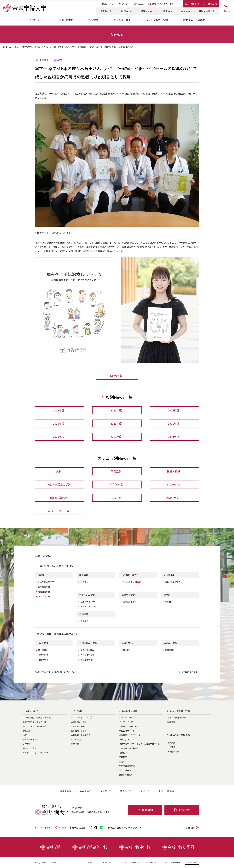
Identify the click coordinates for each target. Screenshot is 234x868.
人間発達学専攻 (87, 655)
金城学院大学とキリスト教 (34, 722)
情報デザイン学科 (88, 607)
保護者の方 (146, 11)
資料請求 (210, 4)
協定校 (122, 762)
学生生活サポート (127, 731)
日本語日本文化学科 (47, 583)
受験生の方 (106, 11)
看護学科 (84, 622)
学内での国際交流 (127, 766)
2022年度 (116, 424)
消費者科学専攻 (87, 651)
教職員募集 (176, 863)
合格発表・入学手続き (81, 736)
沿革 (25, 736)
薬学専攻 (127, 651)
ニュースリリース (59, 511)
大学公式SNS (79, 828)
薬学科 (168, 602)
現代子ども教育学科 (174, 583)
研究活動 (116, 472)
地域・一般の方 (207, 11)
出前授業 (75, 744)
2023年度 (59, 424)
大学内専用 (192, 863)
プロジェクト (174, 498)
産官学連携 (116, 485)
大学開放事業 (173, 752)
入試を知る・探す (79, 722)
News (17, 47)
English (139, 4)
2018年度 (174, 437)
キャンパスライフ (127, 718)
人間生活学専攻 (87, 660)
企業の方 (185, 11)
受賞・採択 (174, 472)
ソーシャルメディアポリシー (155, 863)
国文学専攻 (43, 651)
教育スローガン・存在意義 (34, 727)
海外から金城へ (126, 775)
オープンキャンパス (80, 718)
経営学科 (84, 583)
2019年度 (116, 437)
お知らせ (116, 498)
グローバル (174, 485)
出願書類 (192, 4)
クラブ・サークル (127, 722)
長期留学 (123, 753)
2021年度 (174, 424)
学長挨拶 (27, 731)
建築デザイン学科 (88, 602)
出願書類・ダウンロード (82, 731)
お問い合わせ (106, 4)
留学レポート (125, 771)
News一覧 (116, 376)
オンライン (133, 828)
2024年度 (174, 411)
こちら (76, 672)
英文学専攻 (43, 655)
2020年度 (59, 437)
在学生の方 (126, 11)
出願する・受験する (80, 727)
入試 (59, 472)
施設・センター (30, 749)
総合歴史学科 (44, 592)
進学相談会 (76, 740)
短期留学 (123, 758)
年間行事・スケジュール (130, 736)
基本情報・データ (31, 740)
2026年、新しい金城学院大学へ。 (38, 718)
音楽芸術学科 (44, 597)
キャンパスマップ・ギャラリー (36, 753)
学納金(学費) (125, 740)
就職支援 (171, 722)
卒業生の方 (166, 11)
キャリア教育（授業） (177, 718)
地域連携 (171, 748)
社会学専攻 (43, 660)
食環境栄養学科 (130, 602)
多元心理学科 (132, 583)
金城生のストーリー (128, 727)
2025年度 (116, 411)
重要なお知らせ (59, 498)
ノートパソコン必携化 (129, 749)
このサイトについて (109, 863)
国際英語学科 (44, 587)
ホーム (8, 47)
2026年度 (59, 411)
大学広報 (27, 744)
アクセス (124, 4)
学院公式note (114, 828)
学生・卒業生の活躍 (59, 485)
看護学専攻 (170, 651)
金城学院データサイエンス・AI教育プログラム (139, 744)
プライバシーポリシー (130, 863)
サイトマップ (91, 863)
